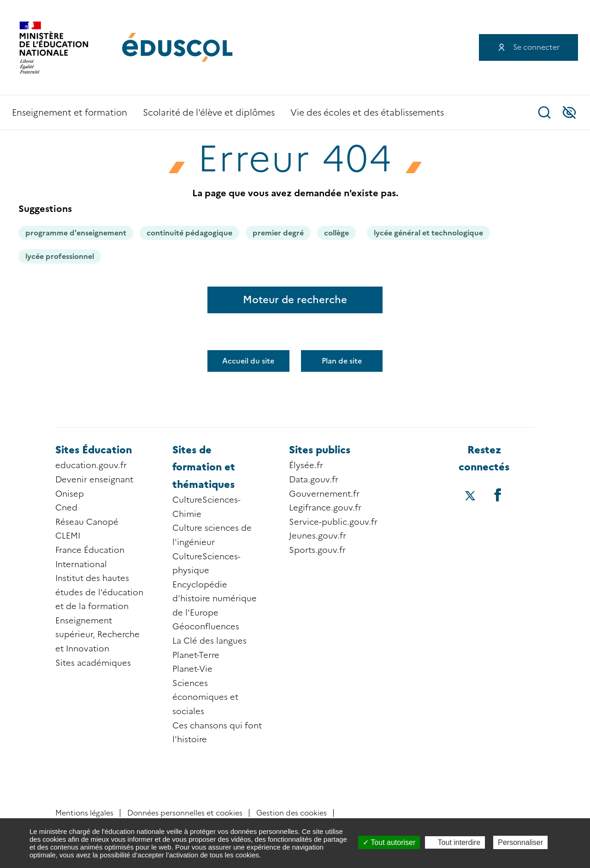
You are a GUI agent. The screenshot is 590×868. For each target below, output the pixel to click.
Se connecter (536, 47)
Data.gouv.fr (314, 480)
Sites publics (320, 450)
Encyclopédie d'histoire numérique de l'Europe (215, 599)
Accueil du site (248, 361)
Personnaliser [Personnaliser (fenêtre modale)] (520, 842)
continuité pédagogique (189, 233)
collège (336, 233)
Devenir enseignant (94, 480)
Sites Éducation (94, 450)
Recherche (544, 112)
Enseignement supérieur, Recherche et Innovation (97, 635)
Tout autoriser (389, 842)
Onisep (70, 494)
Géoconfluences (206, 627)
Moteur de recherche (295, 300)
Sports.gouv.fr (317, 550)
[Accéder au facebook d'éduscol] (498, 495)
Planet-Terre (196, 655)
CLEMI (68, 536)
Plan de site (342, 361)
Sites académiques (93, 663)
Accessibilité (569, 112)
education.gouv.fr (91, 465)
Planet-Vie (192, 669)
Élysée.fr (306, 465)
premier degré (278, 233)
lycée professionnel (60, 256)
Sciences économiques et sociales (205, 697)
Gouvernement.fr (324, 494)
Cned (66, 508)
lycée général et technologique (428, 233)
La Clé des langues (209, 641)
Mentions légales (84, 813)
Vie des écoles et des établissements (367, 113)
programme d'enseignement (76, 233)
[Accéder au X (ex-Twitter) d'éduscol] (471, 497)
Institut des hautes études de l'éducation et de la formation (99, 592)
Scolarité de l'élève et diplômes (209, 113)
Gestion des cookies (292, 813)
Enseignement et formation (70, 113)
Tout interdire (455, 842)
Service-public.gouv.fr (333, 522)
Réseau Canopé (87, 522)
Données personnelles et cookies (185, 813)
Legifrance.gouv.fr (325, 508)
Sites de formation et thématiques (204, 467)
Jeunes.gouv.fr (318, 536)
